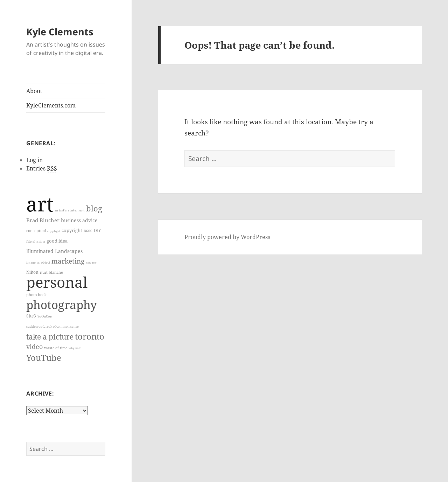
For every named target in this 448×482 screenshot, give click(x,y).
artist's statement (70, 210)
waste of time (56, 348)
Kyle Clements (60, 32)
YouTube (44, 358)
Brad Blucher (43, 220)
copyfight (54, 231)
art (40, 204)
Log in (34, 160)
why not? (75, 348)
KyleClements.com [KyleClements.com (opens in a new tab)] (51, 105)
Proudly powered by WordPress (227, 237)
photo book (36, 295)
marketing (68, 261)
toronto (90, 336)
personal (57, 282)
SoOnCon (45, 316)
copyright (72, 230)
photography (62, 305)
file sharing (36, 241)
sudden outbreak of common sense (52, 327)
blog (94, 208)
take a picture (50, 337)
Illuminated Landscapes (54, 251)
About (34, 91)
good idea (57, 241)
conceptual (36, 231)
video (34, 346)
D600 (88, 231)
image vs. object (38, 263)
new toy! (92, 262)
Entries (42, 169)
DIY (97, 230)
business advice (79, 220)
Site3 (31, 316)
